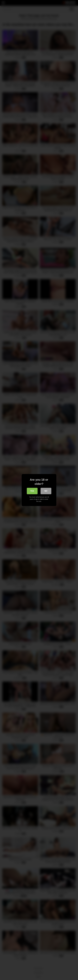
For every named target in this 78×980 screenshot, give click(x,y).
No (46, 491)
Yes (32, 491)
